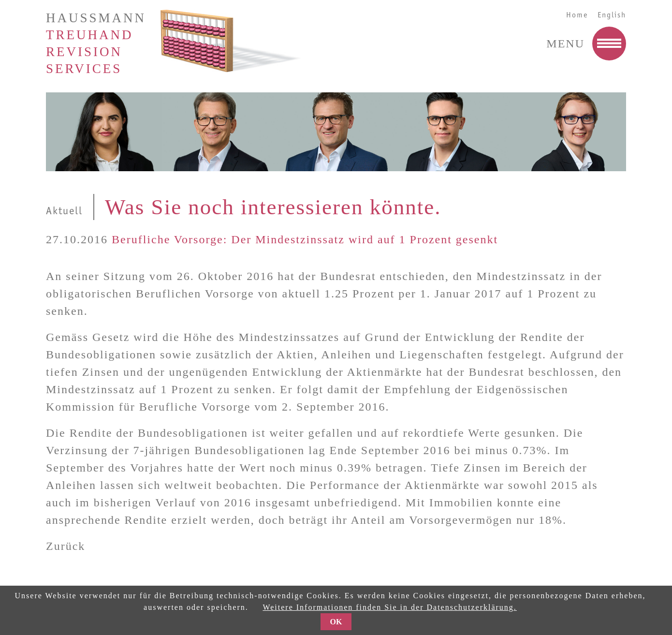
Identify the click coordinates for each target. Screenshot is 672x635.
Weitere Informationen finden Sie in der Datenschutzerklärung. (389, 607)
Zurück (66, 546)
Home (577, 15)
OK (336, 622)
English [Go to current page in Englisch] (612, 15)
